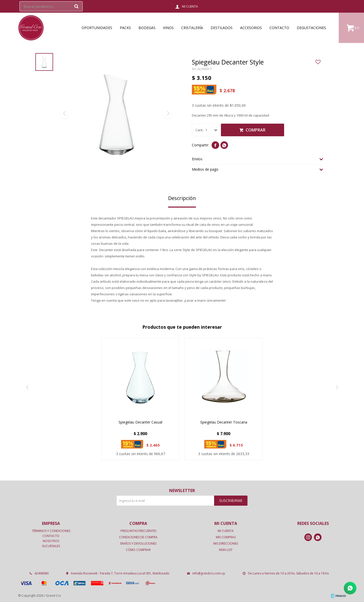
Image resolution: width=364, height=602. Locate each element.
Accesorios (251, 28)
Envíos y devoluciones (138, 543)
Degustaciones (311, 28)
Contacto (279, 28)
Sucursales (51, 546)
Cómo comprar (138, 550)
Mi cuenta (226, 531)
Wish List (226, 550)
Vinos (168, 28)
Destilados (222, 28)
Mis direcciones (226, 543)
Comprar (256, 130)
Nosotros (51, 541)
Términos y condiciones (51, 531)
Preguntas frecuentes (138, 531)
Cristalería (192, 28)
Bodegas (147, 28)
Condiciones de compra (138, 537)
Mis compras (226, 537)
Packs (125, 28)
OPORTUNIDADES (97, 28)
